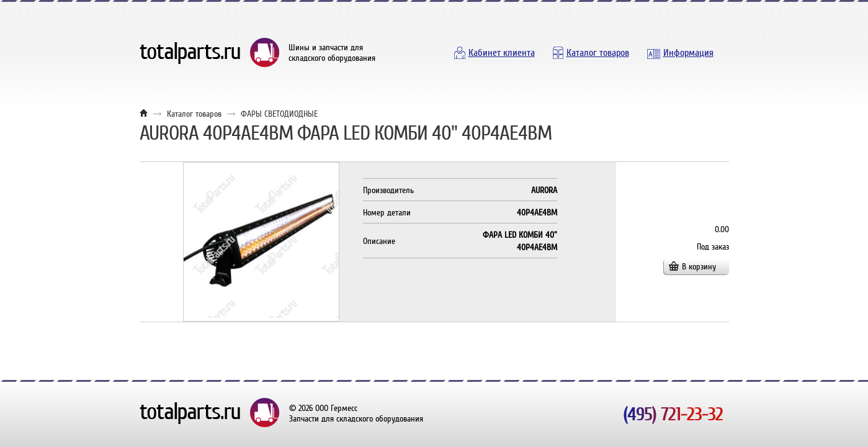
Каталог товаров (598, 53)
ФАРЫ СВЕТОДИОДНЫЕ (279, 114)
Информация (688, 53)
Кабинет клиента (502, 53)
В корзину (699, 267)
